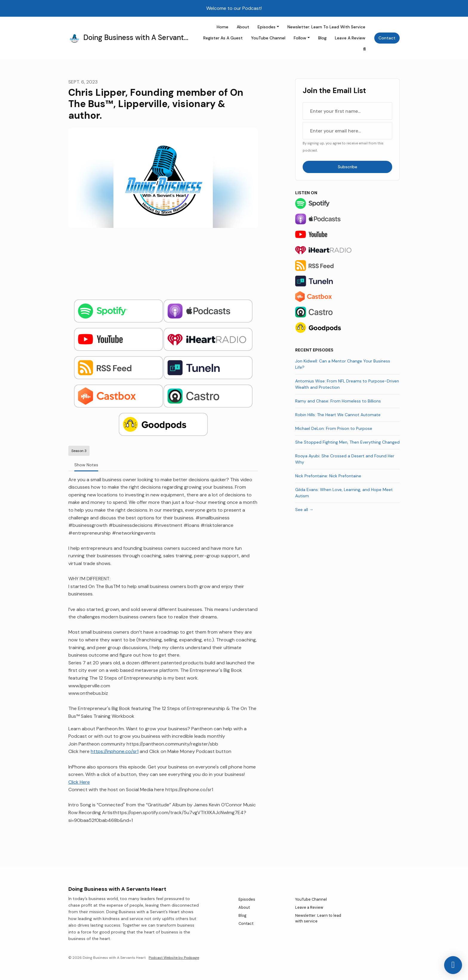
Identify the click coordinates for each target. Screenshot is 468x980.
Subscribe (348, 167)
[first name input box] (347, 111)
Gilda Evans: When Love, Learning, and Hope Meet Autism (344, 493)
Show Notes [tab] (86, 465)
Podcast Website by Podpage (174, 958)
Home (223, 27)
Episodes (267, 27)
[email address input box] (347, 131)
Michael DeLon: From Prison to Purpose (334, 428)
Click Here (79, 782)
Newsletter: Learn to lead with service (326, 27)
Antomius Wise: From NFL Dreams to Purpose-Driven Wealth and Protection (347, 384)
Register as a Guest (223, 38)
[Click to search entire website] (365, 49)
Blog (322, 38)
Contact (387, 38)
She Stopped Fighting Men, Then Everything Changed (347, 442)
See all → (304, 510)
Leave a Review (350, 38)
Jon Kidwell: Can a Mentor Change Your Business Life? (343, 364)
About (243, 27)
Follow (300, 38)
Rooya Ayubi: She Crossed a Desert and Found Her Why (345, 459)
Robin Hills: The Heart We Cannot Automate (338, 415)
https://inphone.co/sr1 (115, 751)
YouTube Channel (268, 38)
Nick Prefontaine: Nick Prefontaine (328, 476)
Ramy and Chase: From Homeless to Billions (338, 401)
